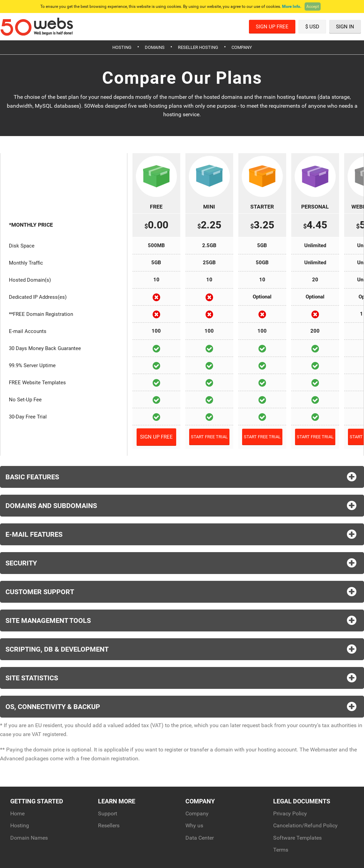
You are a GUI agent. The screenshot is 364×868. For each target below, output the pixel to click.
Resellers (109, 825)
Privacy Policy (290, 813)
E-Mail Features (182, 534)
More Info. (292, 6)
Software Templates (297, 838)
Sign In (345, 27)
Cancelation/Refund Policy (305, 825)
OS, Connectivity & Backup (182, 707)
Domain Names (29, 838)
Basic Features (182, 477)
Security (182, 563)
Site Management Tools (182, 620)
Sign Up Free (272, 27)
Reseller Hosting (198, 47)
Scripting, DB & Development (182, 649)
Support (108, 813)
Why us (194, 825)
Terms (281, 850)
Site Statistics (182, 678)
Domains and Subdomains (182, 506)
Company (242, 47)
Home (17, 813)
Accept (313, 6)
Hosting (122, 47)
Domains (155, 47)
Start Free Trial (209, 437)
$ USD (312, 27)
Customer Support (182, 592)
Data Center (200, 838)
